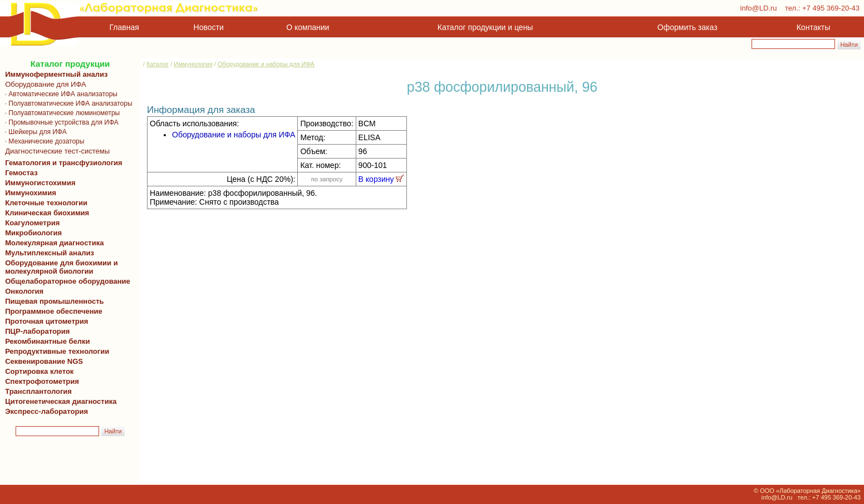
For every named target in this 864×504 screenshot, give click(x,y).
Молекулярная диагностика (52, 243)
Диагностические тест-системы (55, 151)
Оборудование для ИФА (44, 84)
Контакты (813, 27)
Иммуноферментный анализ (57, 74)
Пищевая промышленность (55, 301)
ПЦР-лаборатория (35, 331)
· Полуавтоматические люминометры (60, 113)
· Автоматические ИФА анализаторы (59, 94)
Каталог (158, 64)
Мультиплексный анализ (50, 253)
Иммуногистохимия (38, 183)
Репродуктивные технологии (55, 351)
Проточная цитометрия (45, 321)
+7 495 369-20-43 (831, 8)
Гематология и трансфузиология (62, 163)
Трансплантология (36, 391)
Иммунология (193, 64)
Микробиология (33, 233)
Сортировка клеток (37, 371)
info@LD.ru (759, 8)
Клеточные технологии (44, 203)
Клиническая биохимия (45, 213)
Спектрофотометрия (42, 381)
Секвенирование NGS (42, 361)
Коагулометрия (32, 223)
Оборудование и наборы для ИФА (266, 64)
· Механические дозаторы (43, 141)
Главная (124, 27)
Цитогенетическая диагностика (59, 401)
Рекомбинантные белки (46, 341)
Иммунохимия (31, 193)
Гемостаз (21, 173)
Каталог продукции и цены (485, 27)
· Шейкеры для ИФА (34, 132)
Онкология (24, 291)
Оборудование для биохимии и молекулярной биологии (60, 267)
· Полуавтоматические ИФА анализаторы (67, 103)
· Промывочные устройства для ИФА (60, 122)
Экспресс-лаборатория (46, 411)
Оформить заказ (688, 27)
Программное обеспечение (54, 311)
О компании (306, 27)
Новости (209, 27)
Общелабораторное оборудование (66, 281)
